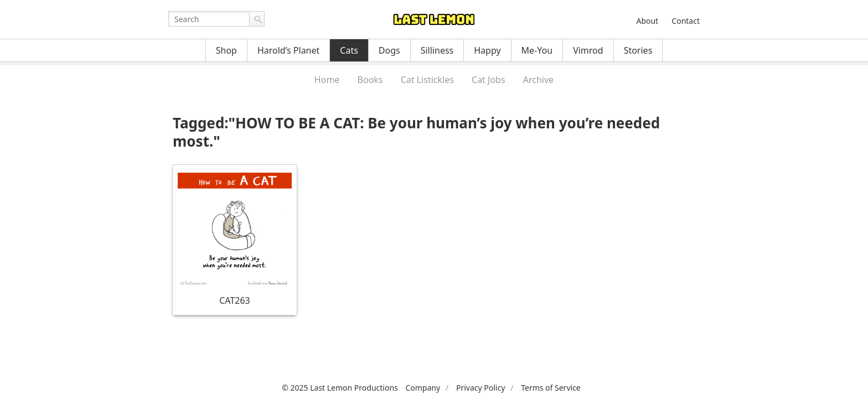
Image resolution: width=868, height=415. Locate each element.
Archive (538, 80)
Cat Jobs (489, 80)
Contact (686, 21)
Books (370, 80)
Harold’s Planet (288, 50)
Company (423, 388)
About (647, 21)
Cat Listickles (427, 80)
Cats (349, 50)
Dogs (389, 50)
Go (257, 19)
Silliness (437, 50)
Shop (226, 50)
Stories (638, 50)
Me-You (537, 50)
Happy (487, 50)
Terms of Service (551, 388)
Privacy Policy (480, 388)
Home (327, 80)
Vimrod (588, 50)
